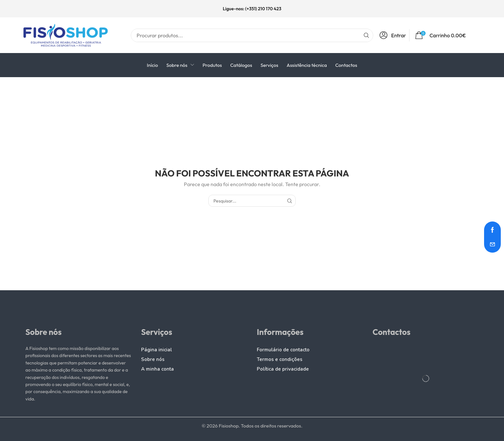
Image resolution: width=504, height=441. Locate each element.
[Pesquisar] (366, 35)
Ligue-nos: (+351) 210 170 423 (252, 9)
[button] (394, 35)
